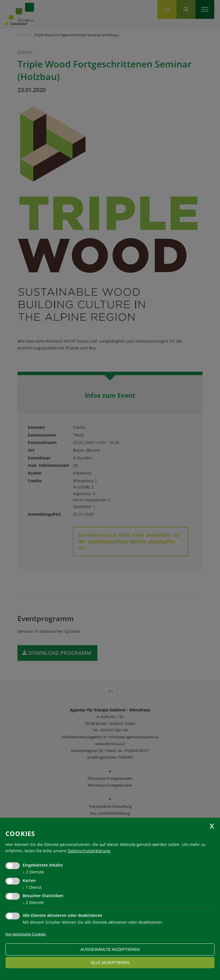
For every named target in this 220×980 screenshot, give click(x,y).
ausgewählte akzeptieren (110, 949)
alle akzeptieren (110, 963)
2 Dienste (33, 872)
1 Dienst (32, 887)
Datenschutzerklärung (89, 851)
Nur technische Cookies (26, 934)
